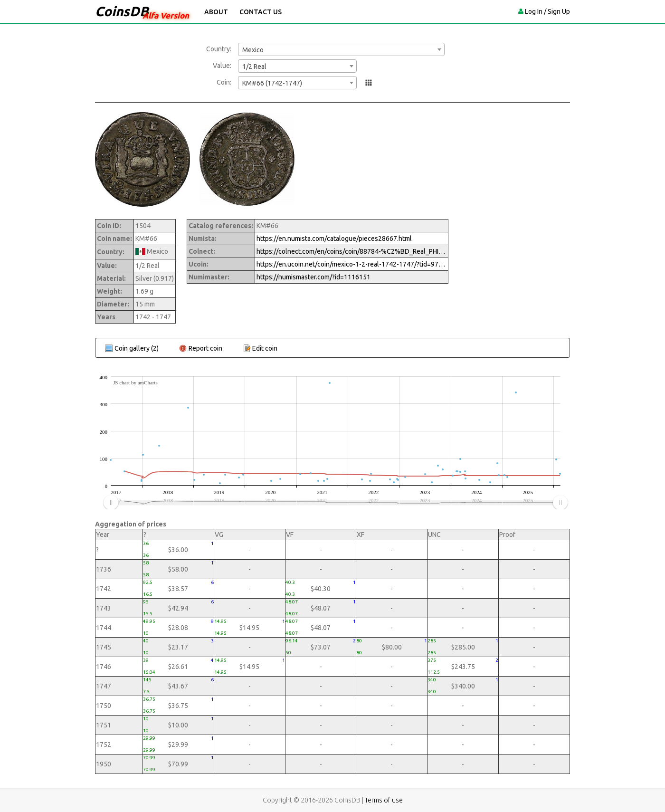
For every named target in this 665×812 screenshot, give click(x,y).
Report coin (205, 348)
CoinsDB (122, 11)
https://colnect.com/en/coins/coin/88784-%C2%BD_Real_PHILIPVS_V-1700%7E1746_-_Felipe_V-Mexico (351, 251)
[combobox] (341, 49)
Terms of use (384, 800)
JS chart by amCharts (135, 382)
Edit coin (265, 348)
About (216, 12)
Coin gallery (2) (137, 348)
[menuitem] (335, 503)
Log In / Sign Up (547, 11)
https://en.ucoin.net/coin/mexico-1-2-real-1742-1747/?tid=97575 (351, 264)
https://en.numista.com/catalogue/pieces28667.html (334, 239)
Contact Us (261, 12)
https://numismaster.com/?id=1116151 (313, 277)
